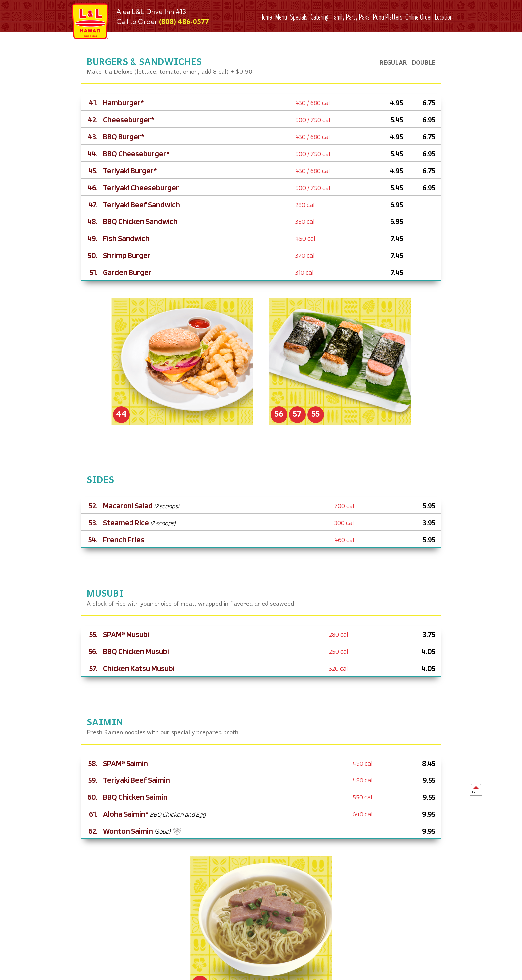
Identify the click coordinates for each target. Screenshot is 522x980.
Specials (299, 17)
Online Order (419, 17)
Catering (320, 17)
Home (266, 17)
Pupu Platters (388, 17)
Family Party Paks (351, 17)
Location (444, 17)
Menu (281, 17)
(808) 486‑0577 (184, 21)
